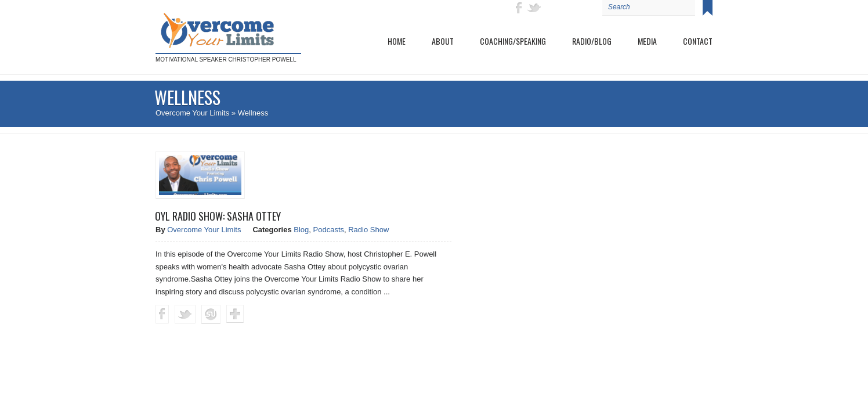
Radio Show (368, 230)
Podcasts (329, 230)
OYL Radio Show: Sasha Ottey (218, 216)
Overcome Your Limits (192, 113)
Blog (301, 230)
